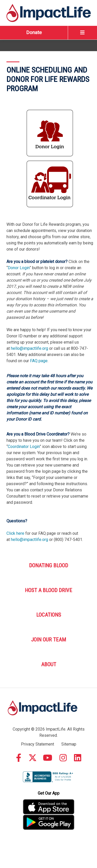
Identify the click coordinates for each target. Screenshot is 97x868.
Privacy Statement (38, 744)
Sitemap (69, 744)
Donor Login (19, 268)
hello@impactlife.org (29, 348)
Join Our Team (48, 640)
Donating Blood (48, 565)
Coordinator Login (24, 447)
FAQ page (39, 361)
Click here (15, 533)
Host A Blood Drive (48, 590)
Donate (34, 32)
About (49, 664)
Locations (49, 615)
